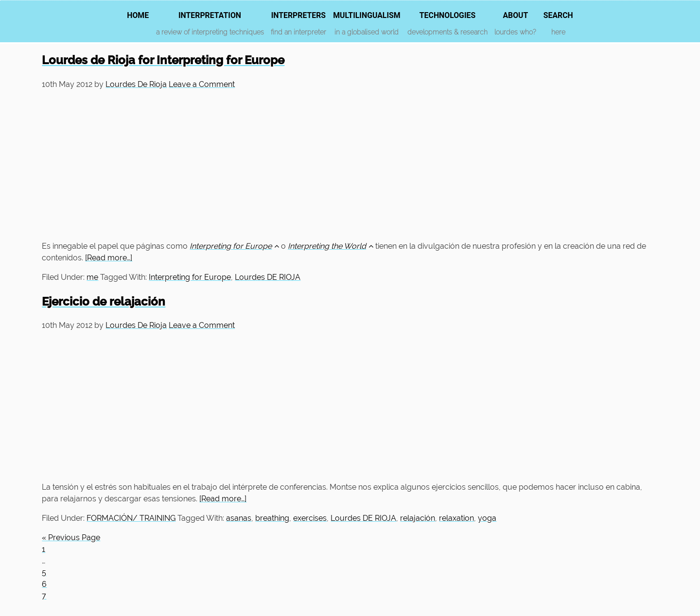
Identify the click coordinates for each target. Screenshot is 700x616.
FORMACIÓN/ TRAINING (131, 518)
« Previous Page (71, 538)
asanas (239, 518)
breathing (272, 518)
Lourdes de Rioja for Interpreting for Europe (163, 60)
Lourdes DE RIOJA (268, 277)
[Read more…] (109, 258)
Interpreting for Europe (190, 277)
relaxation (456, 518)
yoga (487, 518)
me (92, 277)
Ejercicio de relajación (104, 301)
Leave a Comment (202, 84)
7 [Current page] (44, 596)
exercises (310, 518)
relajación (418, 518)
